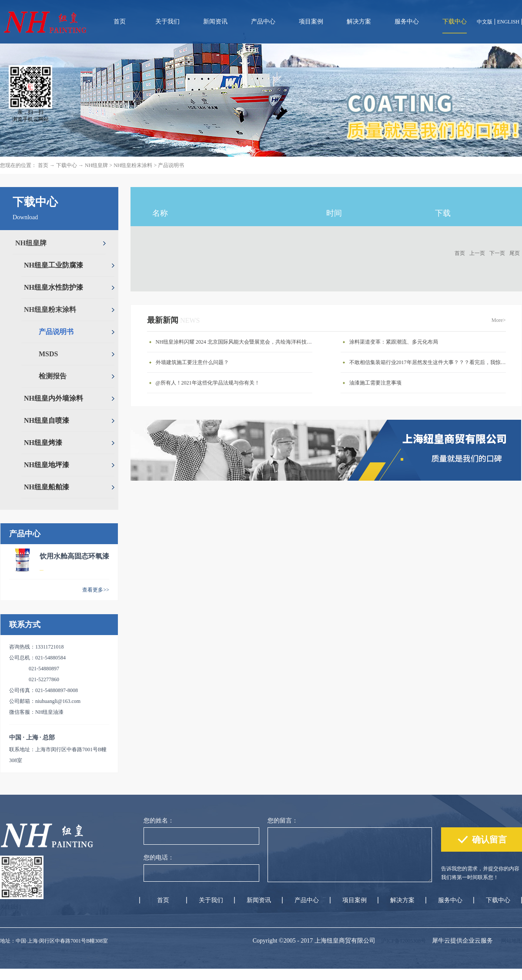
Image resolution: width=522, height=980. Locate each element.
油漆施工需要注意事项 (375, 383)
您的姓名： (159, 821)
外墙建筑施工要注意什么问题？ (192, 362)
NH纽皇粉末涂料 (133, 165)
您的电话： (159, 858)
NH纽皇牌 (96, 165)
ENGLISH (508, 22)
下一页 (497, 253)
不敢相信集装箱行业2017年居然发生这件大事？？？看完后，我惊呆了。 (430, 362)
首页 (120, 22)
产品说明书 (171, 165)
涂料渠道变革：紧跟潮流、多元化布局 (394, 342)
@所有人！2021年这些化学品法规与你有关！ (208, 383)
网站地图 (510, 941)
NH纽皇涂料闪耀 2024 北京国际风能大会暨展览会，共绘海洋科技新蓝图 (236, 342)
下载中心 (67, 165)
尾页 (515, 253)
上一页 (477, 253)
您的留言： (283, 821)
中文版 (485, 22)
